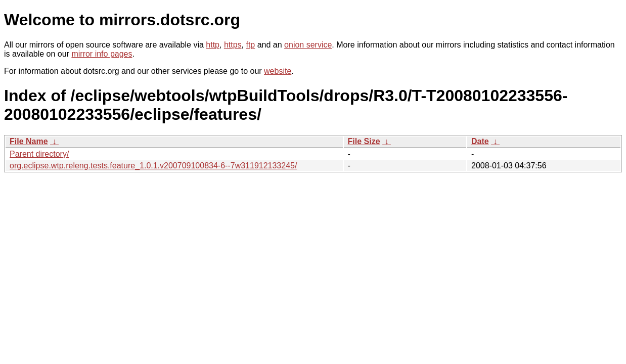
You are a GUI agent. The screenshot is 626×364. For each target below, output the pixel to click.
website (278, 71)
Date (480, 141)
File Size (364, 141)
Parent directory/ (39, 154)
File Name (29, 141)
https (233, 45)
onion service (308, 45)
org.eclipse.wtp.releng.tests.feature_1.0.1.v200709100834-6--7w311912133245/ (153, 166)
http (213, 45)
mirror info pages (102, 54)
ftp (250, 45)
